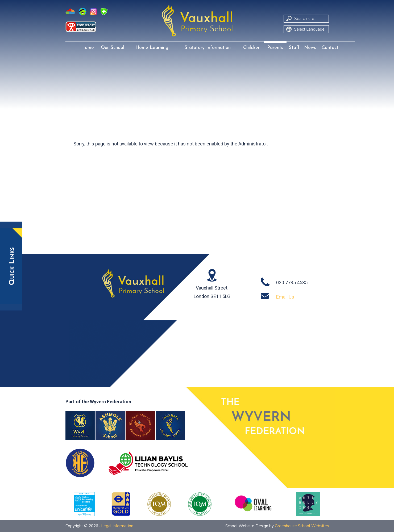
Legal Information (117, 526)
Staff (294, 48)
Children (252, 48)
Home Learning (152, 48)
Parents (275, 48)
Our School (113, 48)
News (310, 48)
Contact (330, 48)
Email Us (285, 297)
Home (88, 48)
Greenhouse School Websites (302, 526)
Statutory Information (208, 48)
